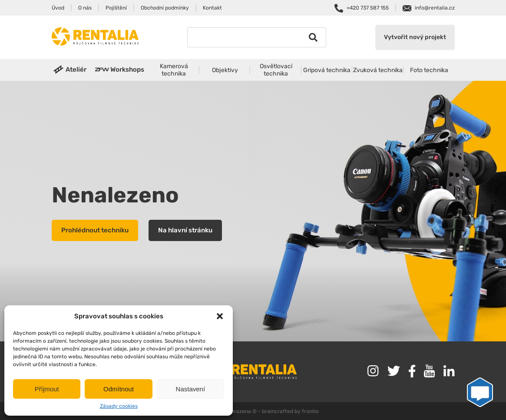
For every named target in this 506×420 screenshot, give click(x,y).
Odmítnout (119, 389)
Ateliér (76, 69)
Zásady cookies (119, 406)
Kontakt (212, 8)
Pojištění (116, 8)
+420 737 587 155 (368, 8)
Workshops (127, 69)
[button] (220, 316)
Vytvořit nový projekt (415, 37)
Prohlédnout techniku (95, 230)
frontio (310, 411)
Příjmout (47, 389)
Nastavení (191, 389)
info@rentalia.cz (435, 8)
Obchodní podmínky (165, 8)
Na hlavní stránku (185, 230)
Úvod (58, 8)
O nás (85, 8)
